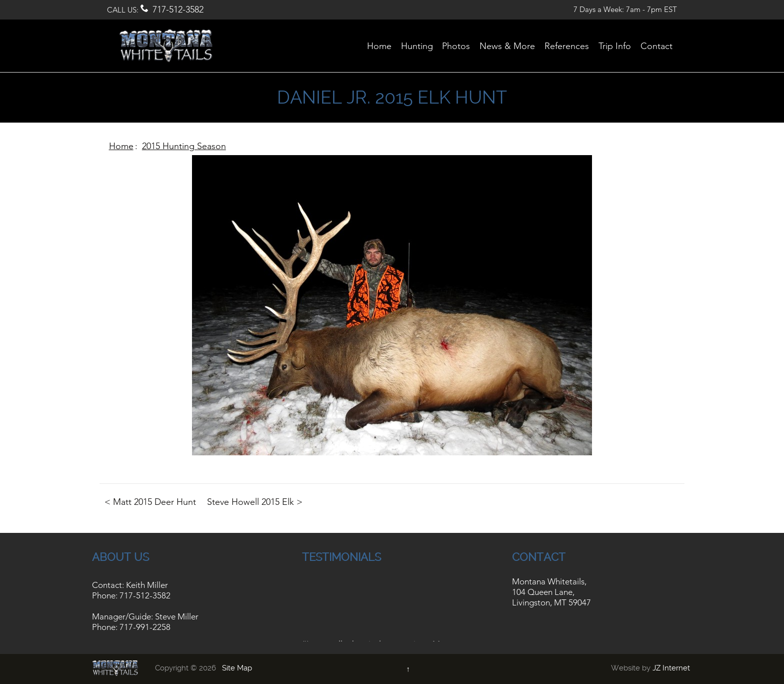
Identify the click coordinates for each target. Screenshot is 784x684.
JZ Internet (671, 668)
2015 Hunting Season (184, 146)
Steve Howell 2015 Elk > (255, 502)
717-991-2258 (145, 627)
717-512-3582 (178, 10)
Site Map (237, 668)
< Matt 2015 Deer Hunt (150, 502)
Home (121, 146)
